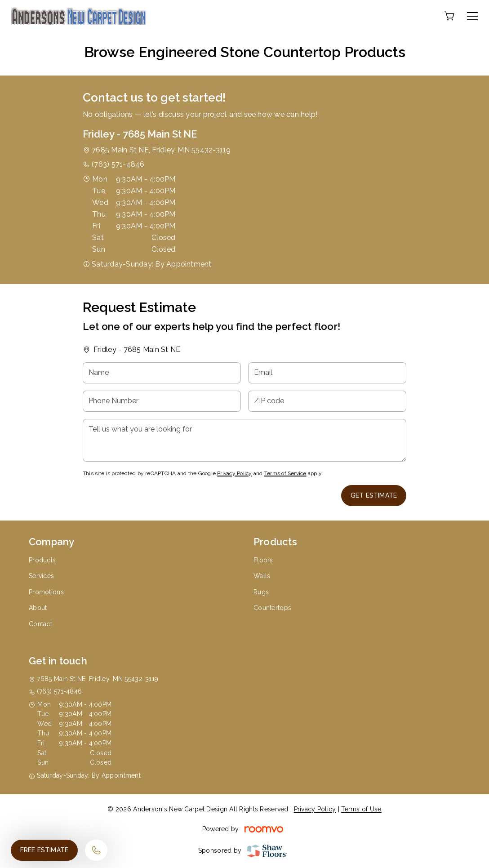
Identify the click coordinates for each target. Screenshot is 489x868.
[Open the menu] (472, 16)
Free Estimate (44, 850)
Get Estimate (374, 495)
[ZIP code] (327, 401)
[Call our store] (96, 850)
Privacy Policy (234, 473)
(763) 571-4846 (118, 164)
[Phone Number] (162, 401)
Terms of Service (285, 473)
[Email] (327, 373)
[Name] (162, 373)
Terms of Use (361, 809)
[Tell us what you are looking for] (244, 440)
